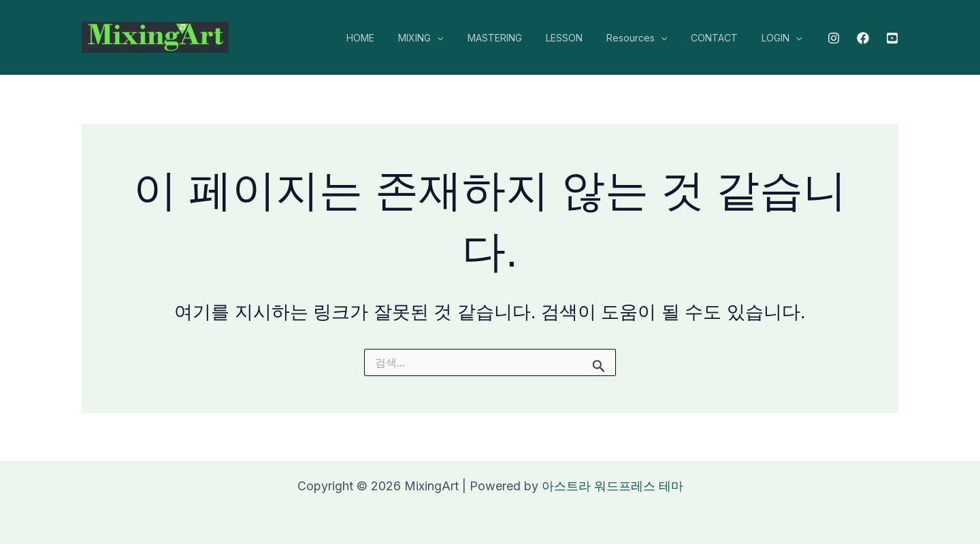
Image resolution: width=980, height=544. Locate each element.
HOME (392, 38)
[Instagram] (834, 38)
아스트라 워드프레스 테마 (612, 486)
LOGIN (784, 38)
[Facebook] (863, 38)
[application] (463, 38)
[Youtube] (892, 38)
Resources (648, 38)
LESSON (581, 38)
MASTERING (516, 38)
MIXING (447, 38)
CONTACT (722, 38)
